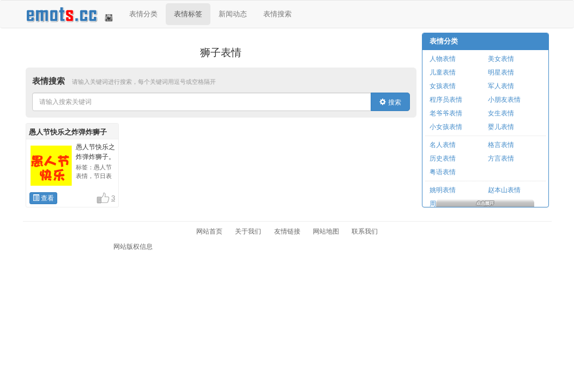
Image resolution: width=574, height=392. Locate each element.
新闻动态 (233, 14)
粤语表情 (443, 172)
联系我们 (365, 231)
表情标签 (188, 14)
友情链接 (287, 231)
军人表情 (501, 86)
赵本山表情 (504, 190)
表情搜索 (277, 14)
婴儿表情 (501, 127)
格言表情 (501, 145)
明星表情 (501, 72)
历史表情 (443, 158)
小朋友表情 (504, 100)
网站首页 (209, 231)
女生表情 (501, 113)
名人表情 (443, 145)
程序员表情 (446, 100)
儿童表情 (443, 72)
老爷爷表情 (446, 113)
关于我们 (248, 231)
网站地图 (326, 231)
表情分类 (143, 14)
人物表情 (443, 59)
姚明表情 (443, 190)
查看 (43, 198)
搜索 (390, 102)
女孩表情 (443, 86)
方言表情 (501, 158)
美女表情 (501, 59)
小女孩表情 (446, 127)
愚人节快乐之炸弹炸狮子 (68, 132)
